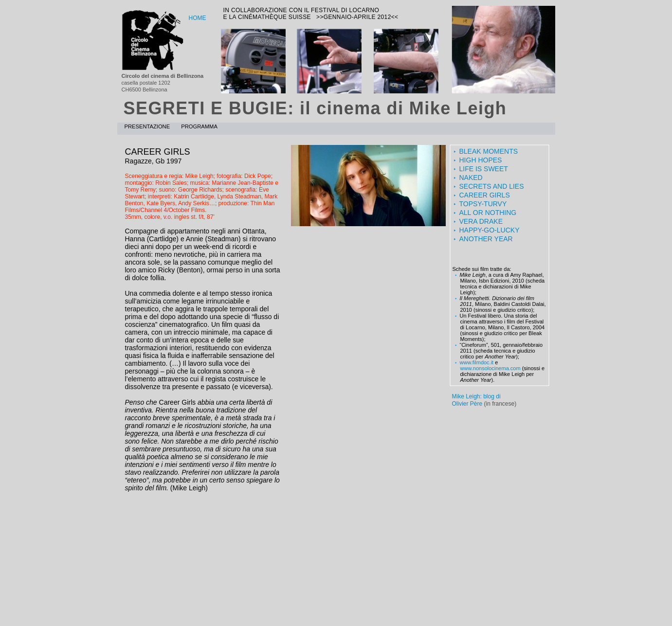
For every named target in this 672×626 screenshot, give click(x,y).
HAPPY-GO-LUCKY (490, 230)
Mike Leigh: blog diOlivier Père (476, 400)
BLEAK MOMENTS (489, 151)
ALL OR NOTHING (488, 213)
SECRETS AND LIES (492, 186)
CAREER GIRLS (485, 195)
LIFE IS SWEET (484, 169)
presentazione (148, 126)
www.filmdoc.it (477, 362)
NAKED (471, 178)
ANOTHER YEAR (486, 239)
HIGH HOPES (481, 160)
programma (199, 126)
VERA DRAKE (481, 221)
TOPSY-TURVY (483, 204)
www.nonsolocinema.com (490, 368)
